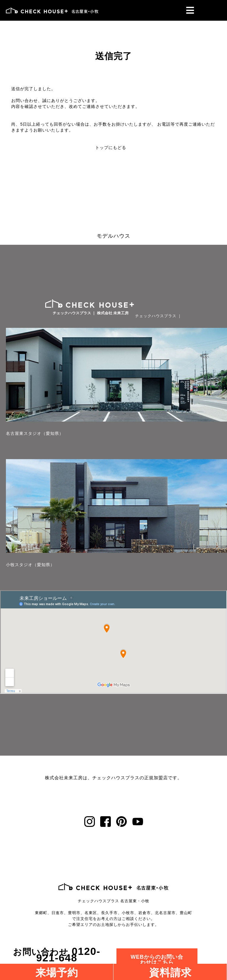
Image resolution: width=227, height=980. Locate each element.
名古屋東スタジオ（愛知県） (35, 433)
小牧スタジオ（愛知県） (30, 565)
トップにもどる (111, 148)
